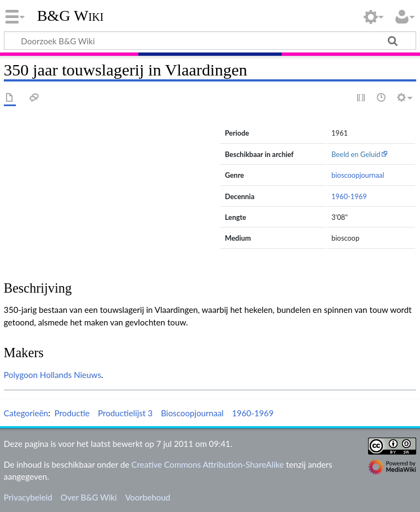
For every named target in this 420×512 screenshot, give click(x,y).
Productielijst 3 (125, 413)
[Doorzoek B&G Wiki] (210, 40)
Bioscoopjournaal (192, 413)
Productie (72, 413)
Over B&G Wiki (89, 497)
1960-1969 (349, 196)
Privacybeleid (28, 497)
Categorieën (26, 413)
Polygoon (21, 375)
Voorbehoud (148, 497)
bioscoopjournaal (358, 175)
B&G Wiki (71, 16)
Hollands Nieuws (71, 375)
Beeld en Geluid (356, 154)
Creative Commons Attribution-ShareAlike (208, 464)
